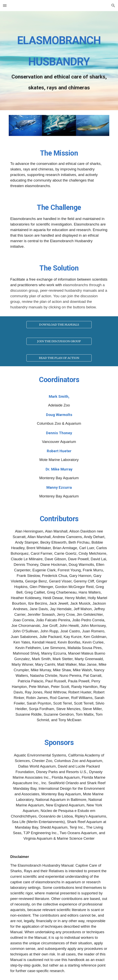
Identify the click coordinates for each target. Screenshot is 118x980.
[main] (59, 61)
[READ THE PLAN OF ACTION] (59, 358)
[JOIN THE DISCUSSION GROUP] (59, 341)
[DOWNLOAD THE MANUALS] (59, 325)
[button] (5, 5)
